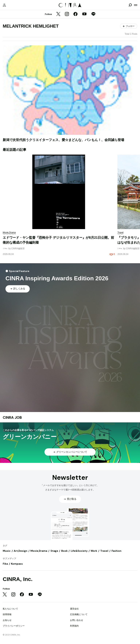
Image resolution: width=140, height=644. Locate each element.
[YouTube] (84, 14)
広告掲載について (79, 614)
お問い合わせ (77, 620)
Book (64, 551)
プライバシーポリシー (14, 626)
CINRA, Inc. (18, 579)
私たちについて (10, 609)
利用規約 (74, 626)
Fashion (116, 551)
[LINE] (93, 14)
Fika (5, 564)
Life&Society (79, 551)
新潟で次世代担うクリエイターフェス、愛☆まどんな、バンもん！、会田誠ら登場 (63, 140)
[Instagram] (67, 14)
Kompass (17, 564)
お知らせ (7, 620)
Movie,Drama (39, 551)
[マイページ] (4, 5)
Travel (104, 551)
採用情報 (7, 614)
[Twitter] (58, 14)
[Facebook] (75, 14)
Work (94, 551)
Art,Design (21, 551)
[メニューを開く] (136, 5)
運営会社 (74, 609)
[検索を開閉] (130, 5)
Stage (54, 551)
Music (7, 551)
